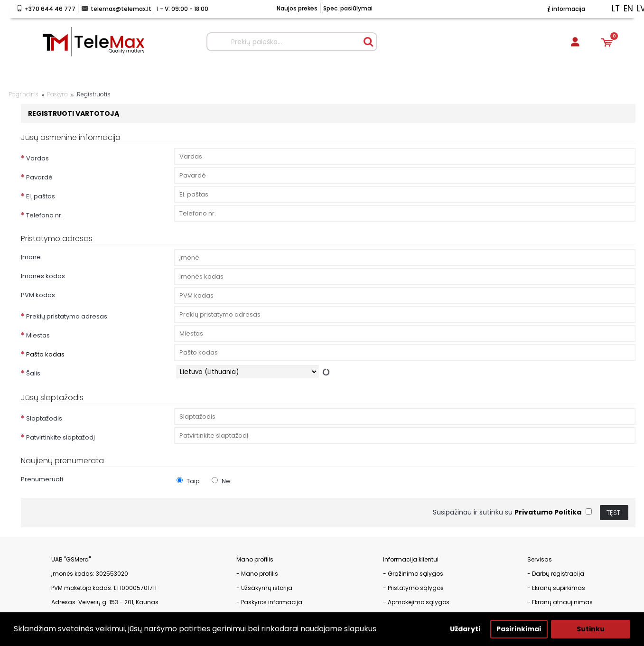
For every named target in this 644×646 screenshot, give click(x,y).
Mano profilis (260, 574)
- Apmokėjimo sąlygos (416, 602)
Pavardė (39, 177)
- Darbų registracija (556, 574)
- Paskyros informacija (269, 602)
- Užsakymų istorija (264, 588)
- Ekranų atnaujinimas (560, 602)
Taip (188, 481)
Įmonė (31, 257)
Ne (221, 481)
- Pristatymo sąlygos (413, 588)
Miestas (38, 335)
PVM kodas (38, 295)
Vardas (37, 158)
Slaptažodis (44, 418)
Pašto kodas (45, 354)
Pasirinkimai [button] (519, 629)
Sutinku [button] (591, 629)
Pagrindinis (24, 94)
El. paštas (41, 196)
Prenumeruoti (42, 479)
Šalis (33, 373)
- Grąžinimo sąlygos (413, 574)
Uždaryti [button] (465, 629)
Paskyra (57, 94)
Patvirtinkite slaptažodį (61, 437)
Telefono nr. (44, 215)
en (628, 9)
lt (616, 9)
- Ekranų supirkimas (556, 588)
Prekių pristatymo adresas (67, 316)
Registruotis (94, 94)
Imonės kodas (43, 276)
